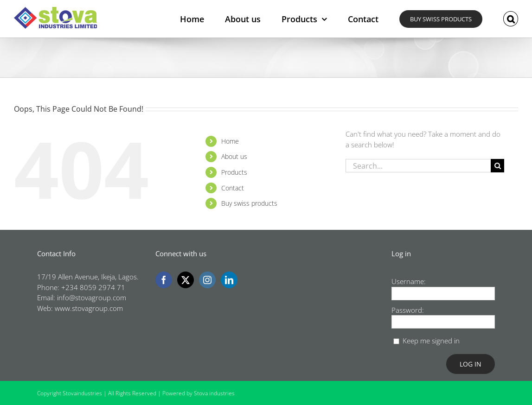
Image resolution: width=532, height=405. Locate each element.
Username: (409, 281)
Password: (408, 310)
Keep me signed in (431, 341)
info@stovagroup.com (92, 297)
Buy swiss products (249, 203)
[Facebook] (164, 280)
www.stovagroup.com (89, 308)
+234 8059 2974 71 (93, 287)
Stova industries (214, 393)
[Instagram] (207, 280)
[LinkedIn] (229, 280)
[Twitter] (186, 280)
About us (234, 156)
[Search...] (418, 166)
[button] (511, 19)
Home (230, 141)
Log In (471, 364)
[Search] (497, 166)
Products (234, 172)
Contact (233, 188)
